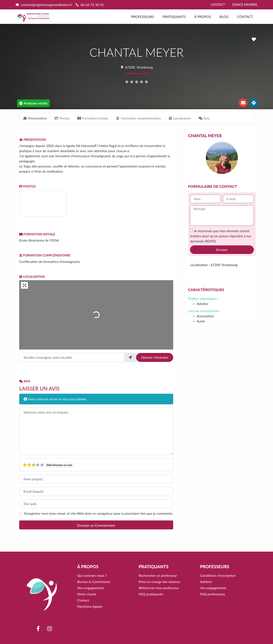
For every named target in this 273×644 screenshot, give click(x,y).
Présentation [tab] (35, 118)
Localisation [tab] (180, 118)
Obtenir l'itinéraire (155, 357)
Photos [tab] (62, 118)
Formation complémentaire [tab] (138, 118)
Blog (224, 17)
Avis (25, 381)
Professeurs (143, 17)
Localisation (32, 277)
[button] (33, 103)
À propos (203, 17)
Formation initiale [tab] (93, 118)
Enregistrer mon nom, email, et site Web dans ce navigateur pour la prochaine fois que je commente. (99, 513)
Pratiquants (174, 17)
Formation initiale (37, 234)
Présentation (33, 140)
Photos (27, 186)
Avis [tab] (204, 118)
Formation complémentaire (45, 255)
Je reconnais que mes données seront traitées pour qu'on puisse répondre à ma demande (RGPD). (221, 236)
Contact (245, 17)
